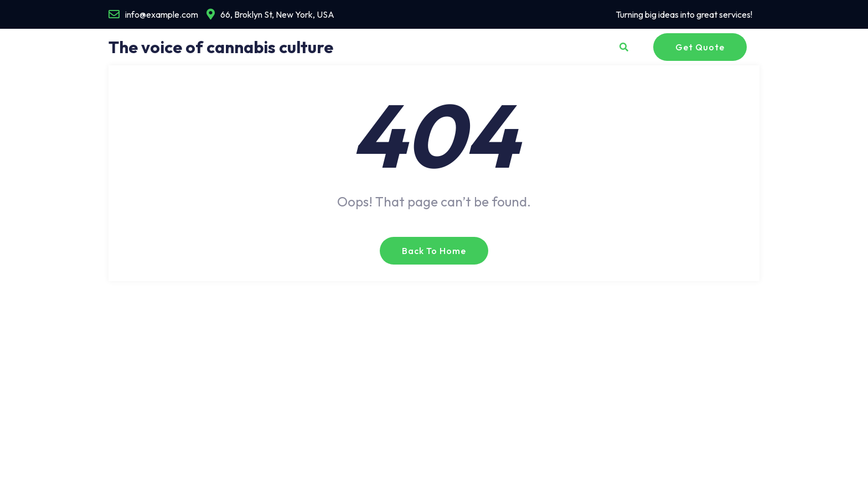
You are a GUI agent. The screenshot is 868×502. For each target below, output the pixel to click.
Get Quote (700, 47)
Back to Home (434, 251)
